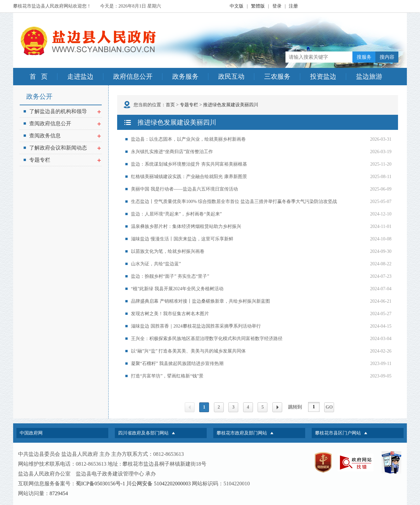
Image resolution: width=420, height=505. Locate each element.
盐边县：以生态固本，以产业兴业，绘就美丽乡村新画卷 (188, 139)
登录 (277, 6)
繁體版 (258, 6)
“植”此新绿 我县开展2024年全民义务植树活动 (177, 289)
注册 (293, 6)
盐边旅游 (369, 76)
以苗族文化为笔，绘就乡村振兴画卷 (168, 251)
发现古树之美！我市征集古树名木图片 (170, 314)
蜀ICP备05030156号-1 (100, 484)
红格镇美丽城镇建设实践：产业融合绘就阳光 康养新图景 (189, 177)
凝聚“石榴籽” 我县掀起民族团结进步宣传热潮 (177, 364)
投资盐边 (323, 76)
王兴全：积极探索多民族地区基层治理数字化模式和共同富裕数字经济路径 (207, 339)
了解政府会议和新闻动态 (62, 148)
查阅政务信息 (62, 136)
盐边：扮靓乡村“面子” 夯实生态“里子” (170, 276)
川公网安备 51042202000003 (158, 484)
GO (329, 407)
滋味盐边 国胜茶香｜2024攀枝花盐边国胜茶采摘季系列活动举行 (196, 326)
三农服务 (277, 76)
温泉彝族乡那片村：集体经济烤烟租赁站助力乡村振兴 (186, 226)
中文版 (237, 6)
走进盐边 (80, 76)
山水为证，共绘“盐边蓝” (156, 264)
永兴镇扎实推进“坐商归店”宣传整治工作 (172, 152)
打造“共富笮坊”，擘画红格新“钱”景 (167, 376)
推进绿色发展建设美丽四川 (231, 105)
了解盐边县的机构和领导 (62, 111)
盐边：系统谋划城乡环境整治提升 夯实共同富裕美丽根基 (189, 164)
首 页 (39, 76)
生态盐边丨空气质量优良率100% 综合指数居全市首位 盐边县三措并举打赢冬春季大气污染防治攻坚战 (234, 202)
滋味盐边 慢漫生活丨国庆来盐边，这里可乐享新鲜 (182, 239)
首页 (170, 105)
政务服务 (185, 76)
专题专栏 (62, 160)
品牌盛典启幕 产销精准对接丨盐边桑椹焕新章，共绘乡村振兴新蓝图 (200, 301)
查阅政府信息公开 (62, 123)
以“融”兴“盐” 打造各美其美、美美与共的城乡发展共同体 (188, 351)
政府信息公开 (133, 76)
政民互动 (231, 76)
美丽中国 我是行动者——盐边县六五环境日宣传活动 (184, 189)
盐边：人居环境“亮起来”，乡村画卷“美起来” (176, 214)
